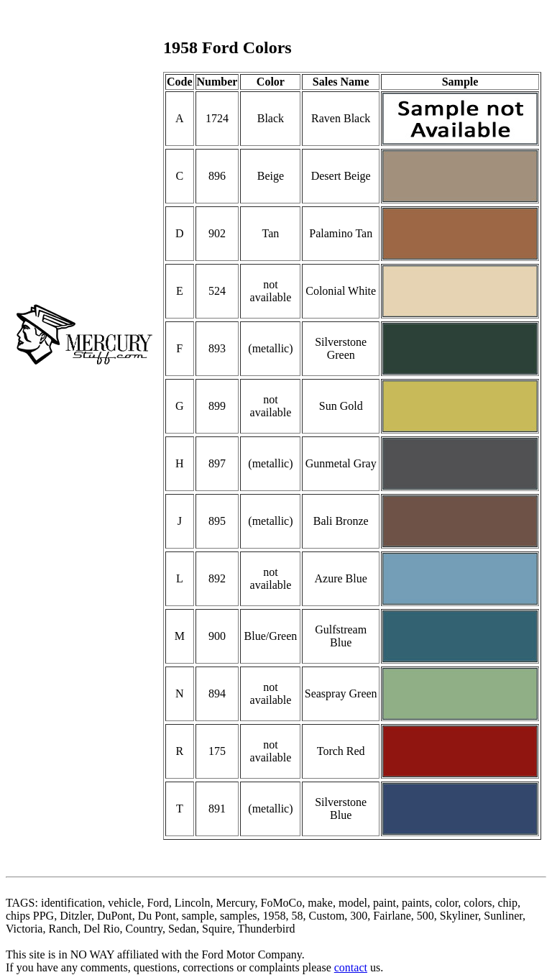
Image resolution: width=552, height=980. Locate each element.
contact (351, 967)
